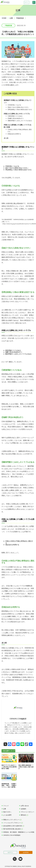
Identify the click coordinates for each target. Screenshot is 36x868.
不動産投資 (20, 18)
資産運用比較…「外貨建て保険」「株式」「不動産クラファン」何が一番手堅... (9, 785)
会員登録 (26, 852)
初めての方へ (7, 812)
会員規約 (23, 809)
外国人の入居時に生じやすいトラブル (17, 114)
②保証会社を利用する (14, 134)
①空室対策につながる (14, 105)
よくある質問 (7, 815)
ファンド (5, 806)
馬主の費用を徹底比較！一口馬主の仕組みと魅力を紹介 (26, 767)
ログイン (10, 852)
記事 (11, 18)
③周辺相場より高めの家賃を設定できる (20, 109)
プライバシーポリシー (27, 812)
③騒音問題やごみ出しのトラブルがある (20, 121)
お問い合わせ (24, 806)
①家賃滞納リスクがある (15, 116)
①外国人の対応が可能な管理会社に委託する (20, 131)
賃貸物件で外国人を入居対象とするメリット (18, 101)
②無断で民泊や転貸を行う (16, 118)
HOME (4, 18)
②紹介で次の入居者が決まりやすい (18, 107)
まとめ (6, 138)
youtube (20, 859)
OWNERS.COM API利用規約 (11, 835)
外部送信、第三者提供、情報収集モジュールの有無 (18, 832)
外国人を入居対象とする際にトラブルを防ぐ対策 (18, 126)
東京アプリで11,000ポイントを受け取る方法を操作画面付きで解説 (9, 767)
